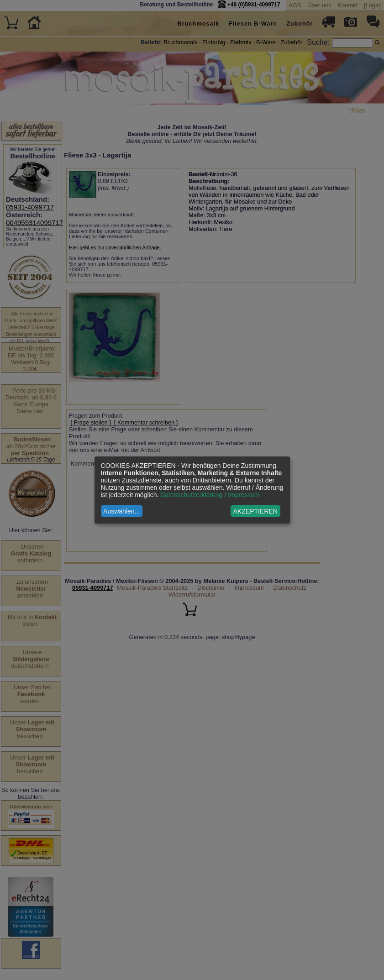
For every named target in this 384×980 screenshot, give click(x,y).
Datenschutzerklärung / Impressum (210, 495)
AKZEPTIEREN (255, 511)
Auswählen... (121, 511)
